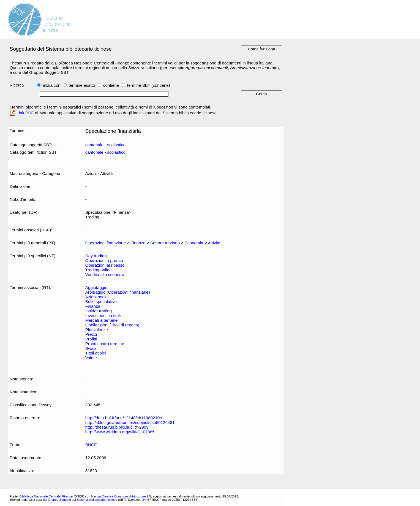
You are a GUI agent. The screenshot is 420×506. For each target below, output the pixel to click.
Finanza (138, 243)
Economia (194, 243)
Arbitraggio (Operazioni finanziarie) (118, 292)
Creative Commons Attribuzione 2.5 (126, 496)
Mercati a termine (101, 320)
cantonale (94, 145)
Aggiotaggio (96, 287)
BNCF (91, 445)
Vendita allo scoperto (105, 274)
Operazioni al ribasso (105, 265)
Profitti (91, 339)
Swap (91, 348)
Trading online (99, 270)
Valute (91, 358)
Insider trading (99, 311)
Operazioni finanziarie (106, 243)
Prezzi (91, 334)
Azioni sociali (97, 297)
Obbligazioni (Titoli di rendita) (112, 325)
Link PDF (25, 113)
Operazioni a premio (104, 260)
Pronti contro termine (105, 344)
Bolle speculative (101, 301)
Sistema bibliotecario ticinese (97, 500)
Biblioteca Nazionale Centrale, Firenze (46, 496)
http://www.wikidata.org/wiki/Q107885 (120, 432)
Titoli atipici (96, 353)
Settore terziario (165, 243)
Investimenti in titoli (103, 316)
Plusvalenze (97, 330)
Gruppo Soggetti (59, 500)
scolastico (116, 145)
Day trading (96, 256)
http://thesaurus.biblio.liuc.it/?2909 (117, 427)
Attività (214, 243)
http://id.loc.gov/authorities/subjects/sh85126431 (130, 422)
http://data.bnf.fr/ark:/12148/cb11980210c (124, 418)
